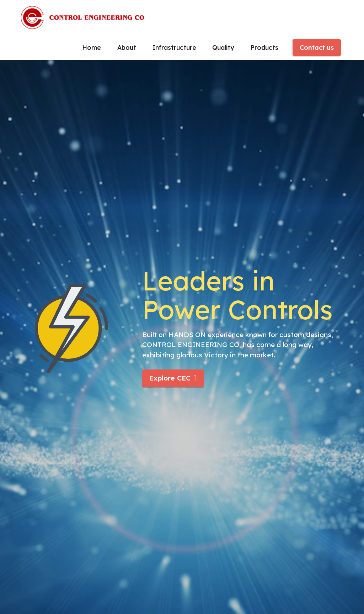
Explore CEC (173, 378)
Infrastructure (174, 47)
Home (92, 47)
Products (264, 47)
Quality (223, 47)
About (127, 47)
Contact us (317, 47)
